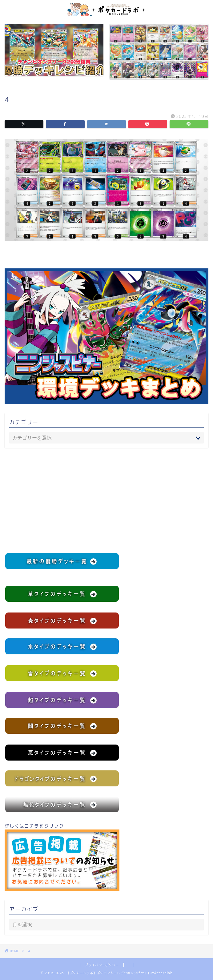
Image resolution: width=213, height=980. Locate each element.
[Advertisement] (107, 500)
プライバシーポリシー (102, 965)
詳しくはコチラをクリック (62, 857)
